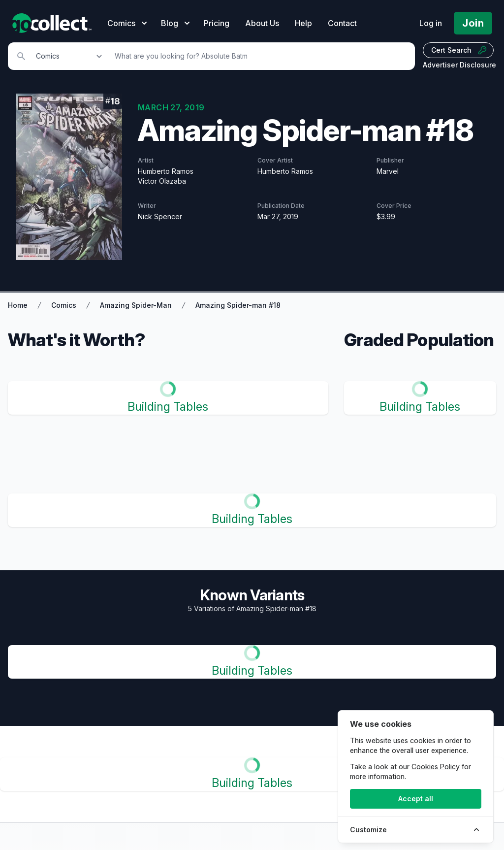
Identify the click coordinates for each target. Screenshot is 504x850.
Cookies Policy (436, 767)
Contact (342, 23)
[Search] (259, 56)
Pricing (217, 23)
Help (303, 23)
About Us (262, 23)
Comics (64, 305)
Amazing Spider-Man (136, 305)
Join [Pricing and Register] (473, 23)
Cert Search (459, 50)
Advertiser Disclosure (459, 65)
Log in (431, 23)
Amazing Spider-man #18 (238, 305)
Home (18, 305)
